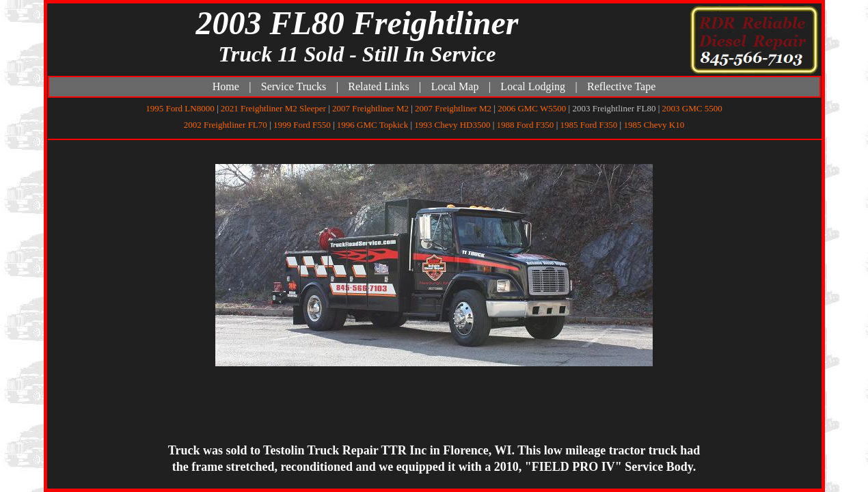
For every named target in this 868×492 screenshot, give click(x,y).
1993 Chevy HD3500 (452, 125)
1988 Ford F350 (526, 125)
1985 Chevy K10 (654, 125)
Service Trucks (294, 86)
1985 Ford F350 (588, 125)
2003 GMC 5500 (692, 108)
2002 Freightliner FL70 (226, 125)
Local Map (455, 86)
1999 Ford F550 (302, 125)
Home (226, 86)
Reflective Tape (621, 86)
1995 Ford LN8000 (180, 108)
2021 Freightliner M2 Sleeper (273, 108)
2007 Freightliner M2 (370, 108)
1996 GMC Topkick (372, 125)
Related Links (378, 86)
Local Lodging (533, 86)
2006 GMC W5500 (532, 108)
